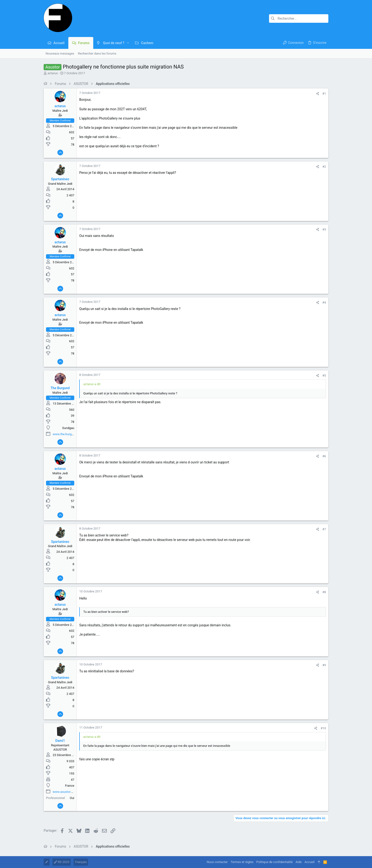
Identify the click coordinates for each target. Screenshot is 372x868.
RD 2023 (62, 862)
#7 (324, 529)
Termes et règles (242, 862)
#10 (323, 728)
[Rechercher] (299, 18)
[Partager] (318, 94)
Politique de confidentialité (274, 862)
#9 (324, 665)
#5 (324, 376)
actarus (53, 73)
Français (81, 862)
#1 (324, 94)
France (70, 786)
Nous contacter (217, 862)
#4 (324, 302)
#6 (324, 456)
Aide (299, 862)
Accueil (310, 862)
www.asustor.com (65, 792)
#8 (324, 592)
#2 (324, 167)
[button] (128, 43)
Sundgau (68, 428)
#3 (324, 229)
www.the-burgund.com (68, 434)
